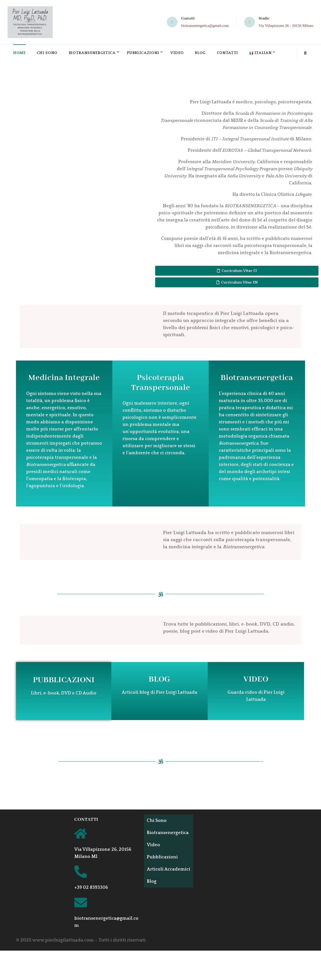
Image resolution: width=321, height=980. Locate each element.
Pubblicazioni (145, 54)
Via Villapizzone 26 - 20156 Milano (286, 26)
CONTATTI (86, 821)
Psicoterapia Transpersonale (160, 384)
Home (20, 54)
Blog (203, 54)
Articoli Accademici (161, 873)
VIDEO (256, 681)
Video (180, 54)
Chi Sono (48, 54)
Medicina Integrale (64, 379)
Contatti (231, 54)
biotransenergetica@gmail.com (205, 26)
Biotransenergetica (93, 54)
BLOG (160, 681)
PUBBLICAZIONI (64, 681)
